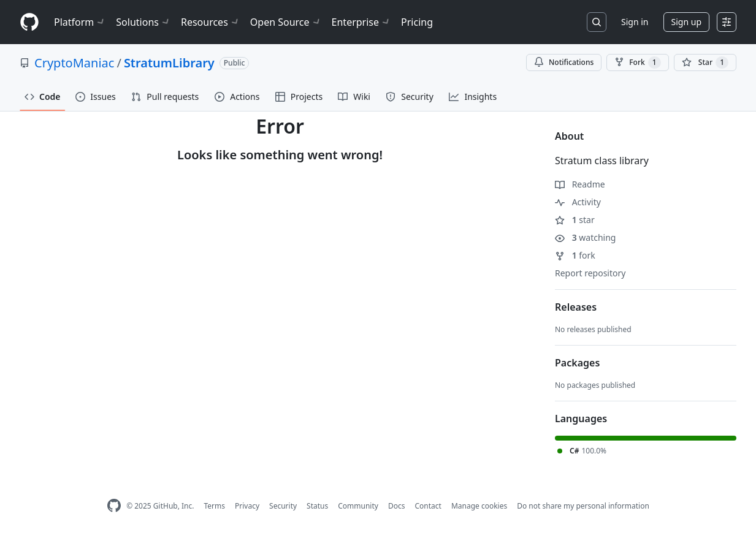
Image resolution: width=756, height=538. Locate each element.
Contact (428, 506)
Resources (211, 22)
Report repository (590, 273)
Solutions (143, 22)
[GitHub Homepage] (114, 506)
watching (585, 237)
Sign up (686, 22)
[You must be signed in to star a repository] (705, 63)
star (575, 220)
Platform (80, 22)
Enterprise (361, 22)
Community (358, 506)
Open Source (286, 22)
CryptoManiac (74, 63)
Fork (637, 63)
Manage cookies (479, 506)
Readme (580, 184)
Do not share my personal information (583, 506)
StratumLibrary (169, 63)
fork (575, 255)
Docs (397, 506)
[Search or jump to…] (597, 22)
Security (283, 506)
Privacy (247, 506)
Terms (214, 506)
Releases (576, 307)
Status (317, 506)
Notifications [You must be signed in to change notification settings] (564, 62)
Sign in (635, 22)
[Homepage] (29, 22)
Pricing (417, 22)
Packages (577, 363)
